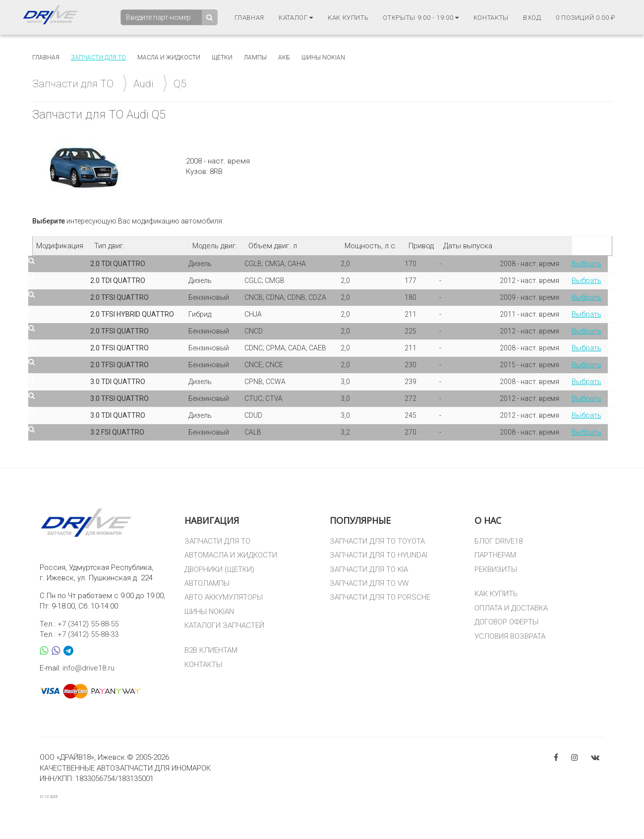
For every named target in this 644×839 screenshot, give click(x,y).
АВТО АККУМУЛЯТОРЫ (224, 597)
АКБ (284, 57)
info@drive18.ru (88, 668)
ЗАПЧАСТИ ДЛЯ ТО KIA (369, 569)
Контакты (491, 18)
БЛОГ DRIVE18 (498, 541)
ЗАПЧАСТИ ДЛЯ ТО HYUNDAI (379, 555)
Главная (250, 18)
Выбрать (586, 264)
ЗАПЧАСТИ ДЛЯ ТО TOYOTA (377, 541)
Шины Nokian (323, 57)
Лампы (255, 57)
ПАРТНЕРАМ (495, 555)
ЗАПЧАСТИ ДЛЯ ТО (217, 541)
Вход (532, 18)
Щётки (222, 57)
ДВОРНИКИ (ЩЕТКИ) (219, 569)
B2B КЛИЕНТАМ (211, 650)
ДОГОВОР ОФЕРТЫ (506, 622)
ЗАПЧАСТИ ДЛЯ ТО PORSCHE (380, 597)
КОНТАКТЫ (203, 665)
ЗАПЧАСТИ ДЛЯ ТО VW (369, 583)
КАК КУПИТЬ (496, 594)
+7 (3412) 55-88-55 (88, 624)
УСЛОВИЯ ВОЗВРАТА (510, 636)
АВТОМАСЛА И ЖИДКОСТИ (231, 555)
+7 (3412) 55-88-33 (88, 634)
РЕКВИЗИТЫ (496, 569)
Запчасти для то (98, 57)
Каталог (296, 18)
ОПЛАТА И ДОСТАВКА (511, 608)
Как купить (348, 18)
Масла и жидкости (169, 57)
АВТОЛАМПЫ (207, 583)
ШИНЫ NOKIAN (209, 612)
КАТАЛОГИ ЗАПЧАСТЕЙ (224, 625)
